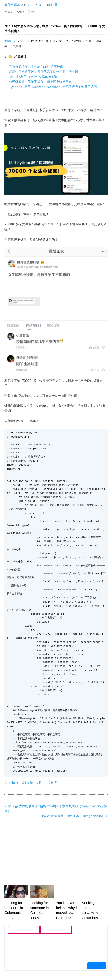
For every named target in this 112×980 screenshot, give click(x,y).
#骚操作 (27, 782)
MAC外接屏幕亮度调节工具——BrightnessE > (75, 816)
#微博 (53, 782)
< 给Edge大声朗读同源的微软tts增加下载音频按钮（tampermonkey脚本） (56, 808)
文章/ (9, 12)
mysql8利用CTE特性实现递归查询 (33, 77)
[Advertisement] (56, 850)
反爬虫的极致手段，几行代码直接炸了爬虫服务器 (44, 72)
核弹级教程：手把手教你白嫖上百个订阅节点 (40, 82)
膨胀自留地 (12, 5)
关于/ (32, 12)
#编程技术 (11, 41)
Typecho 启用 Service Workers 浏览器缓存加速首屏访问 (53, 87)
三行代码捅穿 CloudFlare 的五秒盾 (36, 67)
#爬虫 (41, 782)
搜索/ (20, 12)
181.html (45, 5)
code (32, 5)
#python (11, 782)
